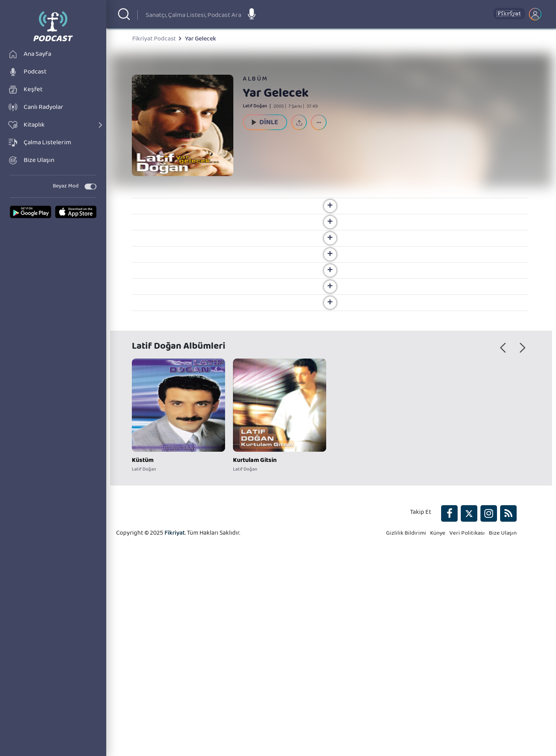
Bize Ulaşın (502, 707)
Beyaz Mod (66, 212)
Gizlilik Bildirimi (401, 707)
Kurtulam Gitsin (255, 624)
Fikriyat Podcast (154, 40)
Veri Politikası (465, 707)
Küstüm (143, 624)
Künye (434, 707)
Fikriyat (175, 707)
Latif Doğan (255, 107)
